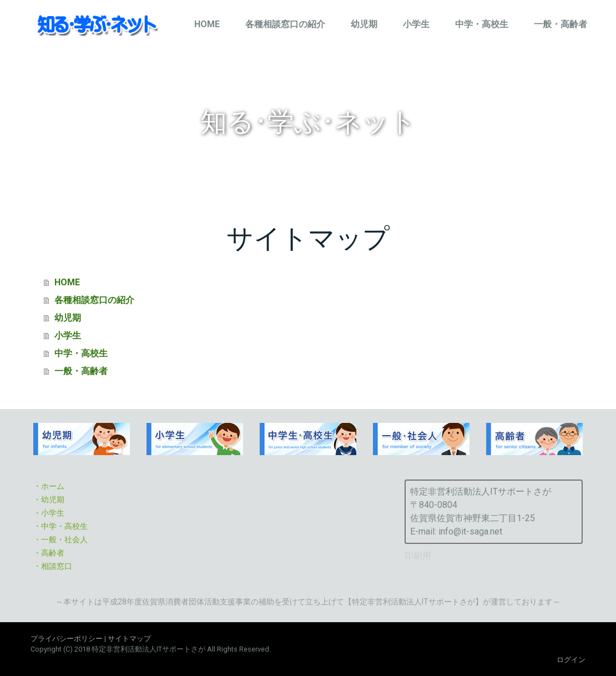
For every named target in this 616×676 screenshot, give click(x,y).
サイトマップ (129, 639)
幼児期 (364, 24)
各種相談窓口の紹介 (285, 24)
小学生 (416, 24)
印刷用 (418, 556)
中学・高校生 (482, 24)
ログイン (571, 660)
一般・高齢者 (561, 24)
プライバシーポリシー (67, 639)
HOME (207, 24)
